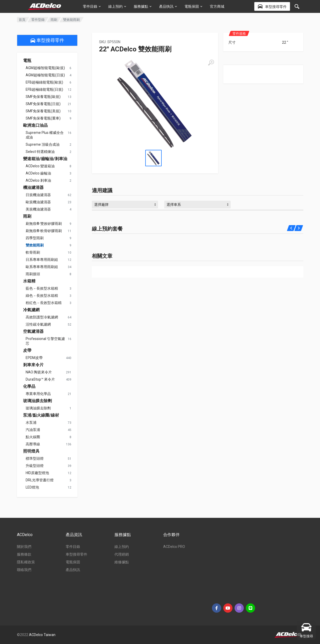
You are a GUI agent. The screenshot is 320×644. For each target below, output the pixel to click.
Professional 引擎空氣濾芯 (45, 341)
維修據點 (122, 562)
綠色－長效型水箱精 (42, 296)
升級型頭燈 (35, 466)
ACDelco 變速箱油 (40, 166)
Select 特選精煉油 (40, 152)
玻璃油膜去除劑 (37, 401)
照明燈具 (31, 451)
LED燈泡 (32, 487)
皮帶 (27, 351)
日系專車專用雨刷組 (42, 260)
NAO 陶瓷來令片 (39, 372)
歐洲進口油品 (35, 125)
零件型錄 (38, 20)
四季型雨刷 (35, 238)
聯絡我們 (24, 570)
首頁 (22, 20)
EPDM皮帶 (34, 358)
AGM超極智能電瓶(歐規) (45, 68)
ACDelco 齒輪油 (38, 173)
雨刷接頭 (33, 274)
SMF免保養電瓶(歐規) (43, 97)
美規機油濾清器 (38, 209)
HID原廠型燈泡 (37, 473)
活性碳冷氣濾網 (38, 324)
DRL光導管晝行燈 (40, 480)
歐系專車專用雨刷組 (42, 267)
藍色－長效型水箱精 (42, 288)
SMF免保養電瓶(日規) (43, 104)
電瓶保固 (193, 6)
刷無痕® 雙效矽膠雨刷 (44, 224)
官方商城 (217, 6)
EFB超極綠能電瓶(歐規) (44, 82)
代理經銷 (122, 554)
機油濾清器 (33, 188)
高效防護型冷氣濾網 (42, 317)
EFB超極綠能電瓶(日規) (44, 89)
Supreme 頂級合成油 (43, 144)
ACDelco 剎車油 (38, 180)
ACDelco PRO (174, 547)
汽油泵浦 (33, 430)
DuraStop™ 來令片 (40, 379)
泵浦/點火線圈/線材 (41, 415)
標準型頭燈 (35, 458)
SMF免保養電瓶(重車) (43, 118)
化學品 (29, 387)
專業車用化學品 (38, 394)
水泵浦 (31, 422)
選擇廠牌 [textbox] (101, 205)
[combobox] (125, 205)
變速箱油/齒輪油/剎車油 (45, 159)
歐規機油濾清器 (38, 202)
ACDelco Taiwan (42, 635)
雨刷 (54, 20)
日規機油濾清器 (38, 195)
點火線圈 (33, 437)
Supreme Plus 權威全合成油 (45, 135)
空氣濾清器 (33, 332)
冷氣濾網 (31, 310)
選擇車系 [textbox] (174, 205)
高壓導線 (33, 444)
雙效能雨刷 (35, 245)
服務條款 (24, 554)
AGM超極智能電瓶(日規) (45, 75)
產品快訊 (168, 6)
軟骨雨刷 (33, 252)
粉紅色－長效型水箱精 (44, 303)
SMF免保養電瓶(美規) (43, 111)
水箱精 (29, 281)
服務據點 (143, 6)
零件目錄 (92, 6)
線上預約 (117, 6)
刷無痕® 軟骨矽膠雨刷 (44, 231)
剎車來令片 (33, 365)
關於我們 (24, 547)
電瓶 (27, 61)
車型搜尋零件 (47, 40)
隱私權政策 (26, 562)
